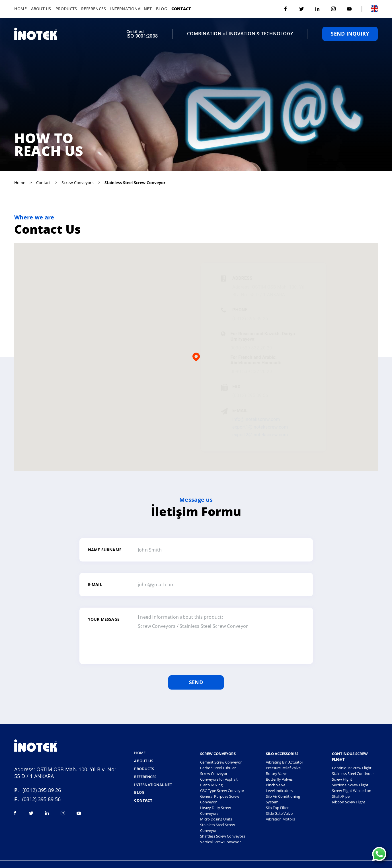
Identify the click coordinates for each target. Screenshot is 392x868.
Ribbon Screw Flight (349, 801)
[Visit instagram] (333, 9)
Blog (162, 9)
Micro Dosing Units (216, 818)
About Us (41, 9)
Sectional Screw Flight (350, 784)
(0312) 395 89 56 (250, 395)
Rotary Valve (277, 773)
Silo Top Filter (277, 807)
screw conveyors (78, 182)
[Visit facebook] (286, 9)
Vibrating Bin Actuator (285, 762)
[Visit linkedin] (317, 9)
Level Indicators (279, 790)
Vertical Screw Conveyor (220, 841)
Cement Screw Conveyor (221, 762)
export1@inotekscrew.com (260, 426)
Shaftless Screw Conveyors (223, 836)
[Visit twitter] (301, 9)
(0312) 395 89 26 (250, 318)
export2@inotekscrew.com (260, 434)
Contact (181, 9)
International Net (131, 9)
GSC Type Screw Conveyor (222, 790)
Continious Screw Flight (352, 767)
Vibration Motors (280, 818)
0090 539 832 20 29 (251, 347)
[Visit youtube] (349, 9)
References (94, 9)
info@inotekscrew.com (256, 419)
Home (20, 9)
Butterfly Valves (279, 779)
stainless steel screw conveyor (135, 182)
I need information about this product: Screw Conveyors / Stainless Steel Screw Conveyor (214, 635)
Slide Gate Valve (279, 813)
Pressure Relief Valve (283, 767)
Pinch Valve (276, 784)
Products (66, 9)
